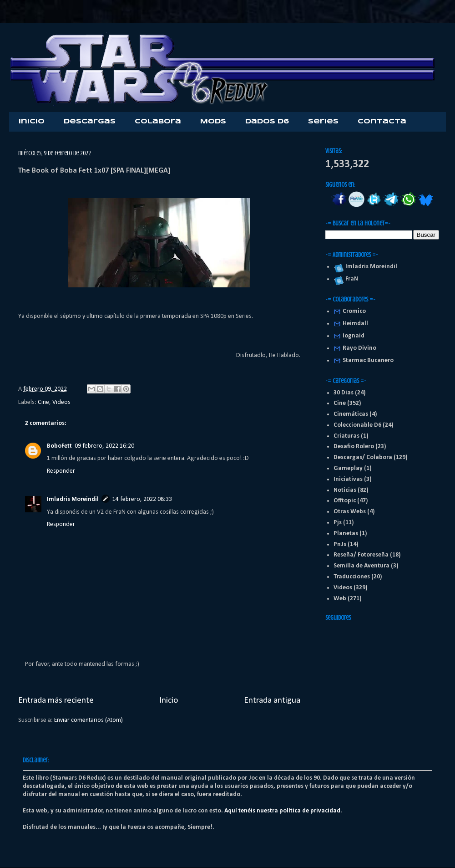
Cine (43, 402)
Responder (61, 471)
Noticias (345, 490)
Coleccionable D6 (357, 425)
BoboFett (59, 446)
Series (323, 122)
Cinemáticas (351, 414)
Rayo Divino (359, 348)
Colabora (158, 122)
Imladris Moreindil (73, 499)
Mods (213, 122)
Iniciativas (348, 479)
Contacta (382, 122)
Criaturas (346, 436)
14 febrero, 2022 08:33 (142, 499)
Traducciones (352, 577)
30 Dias (344, 393)
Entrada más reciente (56, 700)
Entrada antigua (272, 700)
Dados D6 (267, 122)
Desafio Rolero (354, 447)
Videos (61, 402)
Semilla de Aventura (361, 566)
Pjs (338, 523)
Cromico (354, 311)
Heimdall (355, 324)
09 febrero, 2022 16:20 (104, 446)
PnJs (340, 544)
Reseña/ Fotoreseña (361, 555)
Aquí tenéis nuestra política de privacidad (282, 811)
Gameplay (348, 468)
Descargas (90, 122)
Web (340, 599)
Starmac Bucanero (368, 360)
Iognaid (354, 336)
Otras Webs (350, 512)
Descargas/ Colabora (363, 457)
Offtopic (345, 501)
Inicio (32, 122)
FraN (350, 279)
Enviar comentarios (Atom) (88, 720)
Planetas (346, 534)
